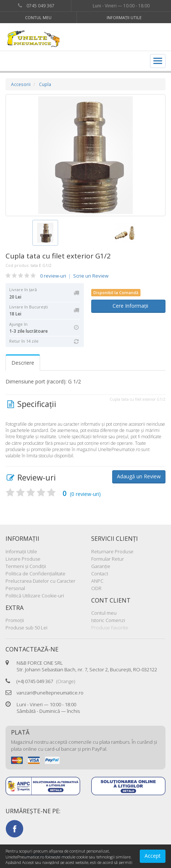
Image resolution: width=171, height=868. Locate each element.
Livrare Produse (23, 559)
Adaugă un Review (139, 476)
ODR (96, 588)
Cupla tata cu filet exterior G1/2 (58, 256)
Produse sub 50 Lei (26, 628)
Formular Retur (108, 559)
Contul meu (38, 17)
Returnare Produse (112, 551)
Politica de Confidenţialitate (35, 574)
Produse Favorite (110, 628)
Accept (153, 856)
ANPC (97, 581)
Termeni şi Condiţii (26, 566)
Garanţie (101, 566)
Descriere (23, 363)
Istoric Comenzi (108, 620)
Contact (100, 574)
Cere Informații (128, 306)
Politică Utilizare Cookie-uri (35, 596)
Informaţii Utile (124, 17)
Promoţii (15, 620)
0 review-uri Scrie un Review (74, 276)
